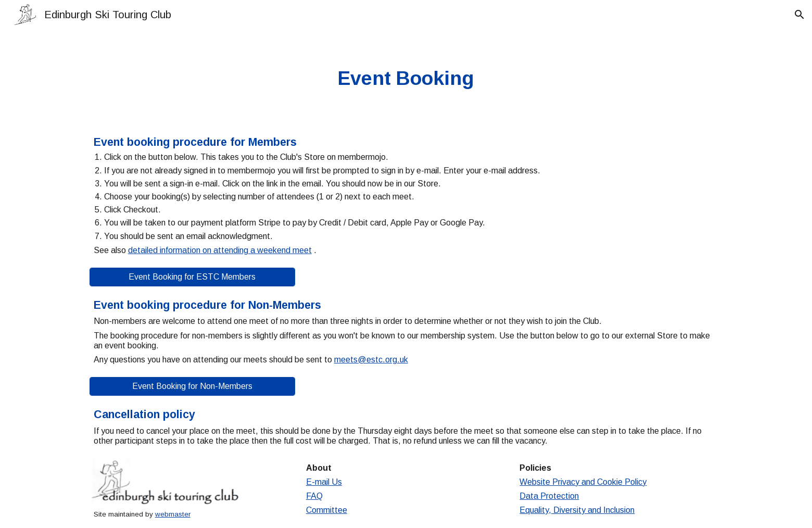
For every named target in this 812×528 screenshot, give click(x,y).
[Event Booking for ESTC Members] (192, 277)
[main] (406, 78)
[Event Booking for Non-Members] (192, 386)
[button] (800, 15)
